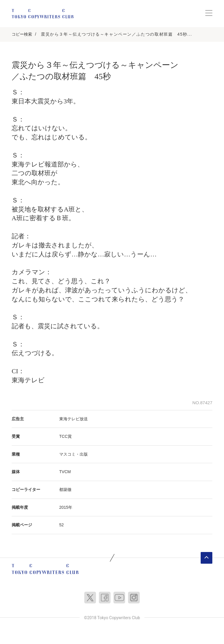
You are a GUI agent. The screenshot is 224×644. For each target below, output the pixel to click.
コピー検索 (22, 34)
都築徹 (65, 489)
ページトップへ (206, 558)
